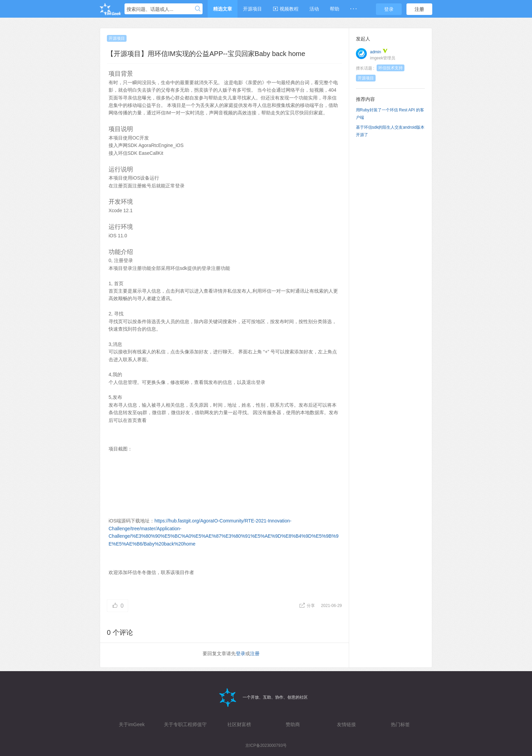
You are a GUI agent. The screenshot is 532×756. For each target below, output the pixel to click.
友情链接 (346, 724)
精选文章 (223, 9)
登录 (389, 9)
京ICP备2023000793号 (266, 745)
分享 (308, 606)
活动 (314, 9)
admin (376, 52)
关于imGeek (132, 724)
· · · (353, 9)
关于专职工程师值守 (185, 724)
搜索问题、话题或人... (150, 9)
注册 (419, 9)
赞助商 (293, 724)
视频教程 (286, 9)
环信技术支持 (391, 68)
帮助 (335, 9)
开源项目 (252, 9)
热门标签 (400, 724)
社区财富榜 (239, 724)
